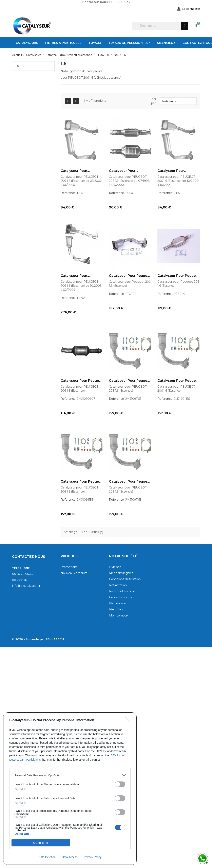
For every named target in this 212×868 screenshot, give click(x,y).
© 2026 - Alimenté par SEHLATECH (38, 639)
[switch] (120, 784)
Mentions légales (121, 573)
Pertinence (178, 101)
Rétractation (118, 585)
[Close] (129, 720)
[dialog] (70, 789)
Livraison (115, 567)
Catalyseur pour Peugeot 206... (130, 276)
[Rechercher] (160, 26)
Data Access (70, 857)
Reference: (68, 193)
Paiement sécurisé (122, 591)
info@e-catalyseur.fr (26, 586)
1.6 (17, 66)
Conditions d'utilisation (125, 579)
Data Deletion (47, 857)
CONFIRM (41, 843)
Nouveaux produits (74, 573)
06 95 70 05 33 (120, 2)
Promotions (69, 567)
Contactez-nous (120, 597)
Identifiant (117, 609)
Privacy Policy (93, 857)
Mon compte (118, 615)
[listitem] (70, 775)
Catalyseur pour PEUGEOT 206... (74, 171)
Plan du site (117, 603)
